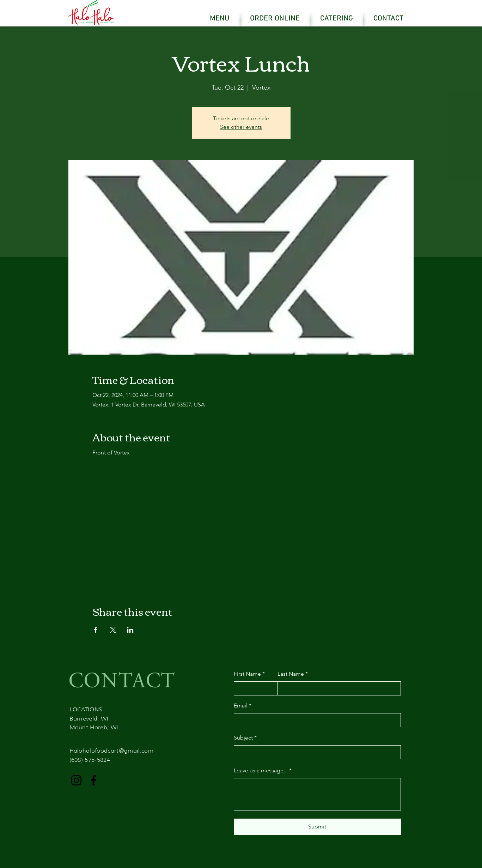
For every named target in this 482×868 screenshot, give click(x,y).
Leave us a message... (261, 771)
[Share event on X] (113, 630)
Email (241, 706)
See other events (241, 127)
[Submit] (317, 827)
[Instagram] (76, 780)
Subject (243, 738)
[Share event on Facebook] (96, 630)
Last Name (291, 674)
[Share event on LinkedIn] (130, 630)
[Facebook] (94, 780)
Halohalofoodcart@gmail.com (111, 751)
